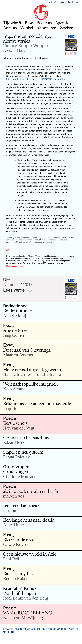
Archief (36, 629)
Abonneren (46, 28)
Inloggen (73, 2)
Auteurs (10, 28)
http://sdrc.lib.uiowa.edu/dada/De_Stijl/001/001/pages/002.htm (36, 79)
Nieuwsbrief (71, 629)
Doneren (47, 629)
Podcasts (44, 23)
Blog (29, 23)
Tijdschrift (12, 23)
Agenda (62, 23)
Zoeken (66, 28)
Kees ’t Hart (14, 50)
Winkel (27, 28)
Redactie (8, 629)
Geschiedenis (22, 629)
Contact (58, 629)
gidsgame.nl (47, 242)
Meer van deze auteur (15, 266)
